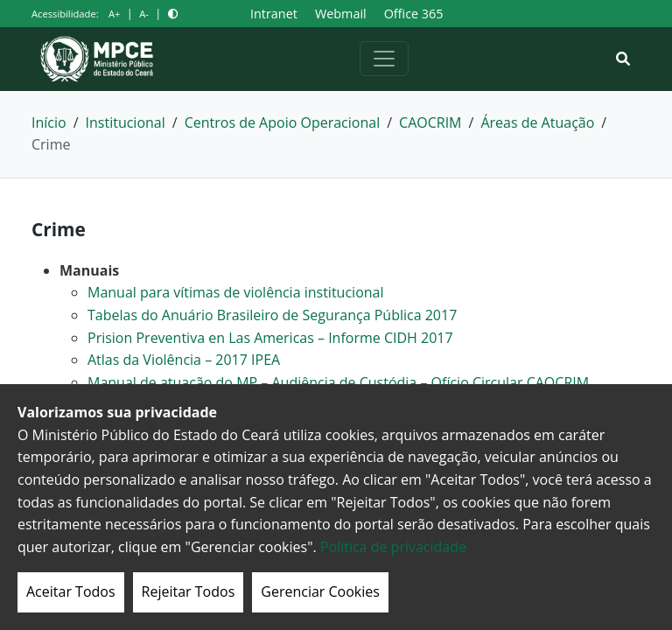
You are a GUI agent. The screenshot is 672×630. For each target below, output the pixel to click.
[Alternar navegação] (384, 59)
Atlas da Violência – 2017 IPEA (184, 360)
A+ (114, 14)
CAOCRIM (430, 122)
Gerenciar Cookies (320, 591)
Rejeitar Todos (189, 591)
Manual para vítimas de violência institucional (236, 292)
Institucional (126, 122)
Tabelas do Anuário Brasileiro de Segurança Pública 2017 (272, 315)
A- (144, 14)
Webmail (341, 14)
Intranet (274, 14)
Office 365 (414, 14)
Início (49, 122)
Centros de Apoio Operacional (283, 122)
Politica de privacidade (393, 547)
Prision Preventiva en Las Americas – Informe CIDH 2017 (270, 338)
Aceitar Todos (71, 591)
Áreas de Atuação (537, 122)
